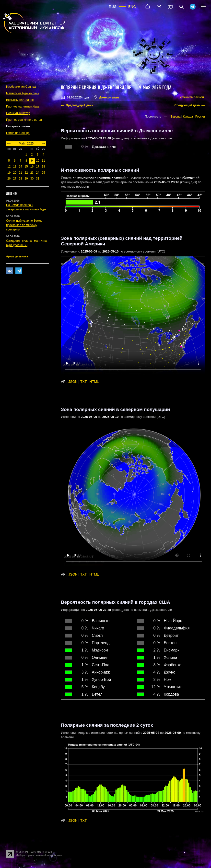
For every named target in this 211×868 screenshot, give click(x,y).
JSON (73, 382)
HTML (94, 382)
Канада (188, 117)
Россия (200, 117)
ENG (132, 7)
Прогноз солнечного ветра (24, 120)
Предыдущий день (80, 105)
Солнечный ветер (18, 113)
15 (26, 167)
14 (20, 167)
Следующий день (187, 105)
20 (15, 173)
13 (15, 167)
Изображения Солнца (21, 87)
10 (38, 161)
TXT (83, 382)
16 (32, 167)
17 (38, 167)
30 (32, 179)
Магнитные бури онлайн (23, 93)
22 (26, 173)
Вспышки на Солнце (20, 100)
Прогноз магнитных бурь (23, 107)
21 (20, 173)
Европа (176, 117)
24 (38, 173)
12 (9, 167)
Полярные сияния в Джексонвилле (96, 88)
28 (20, 179)
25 (43, 173)
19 (9, 173)
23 (32, 173)
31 (38, 179)
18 (43, 167)
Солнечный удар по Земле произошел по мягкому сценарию (24, 225)
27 (15, 179)
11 (43, 161)
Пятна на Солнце (18, 133)
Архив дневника (17, 256)
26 (9, 179)
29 (26, 179)
